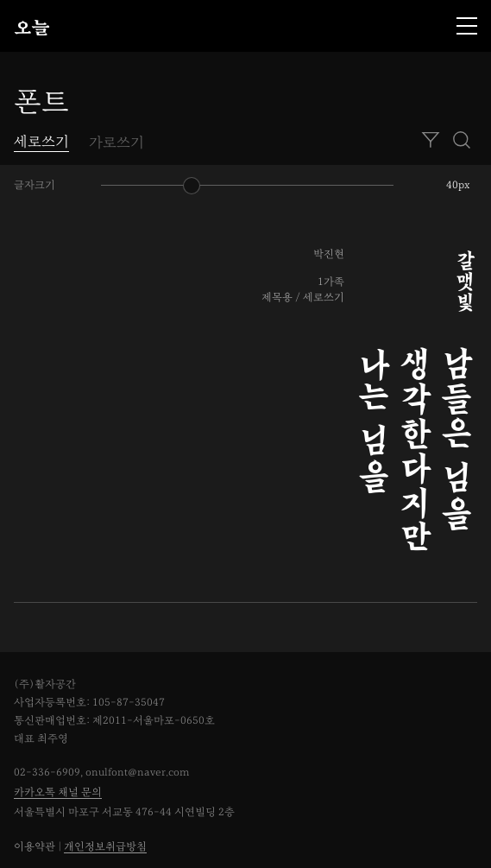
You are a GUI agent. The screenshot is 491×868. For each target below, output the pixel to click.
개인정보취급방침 (105, 847)
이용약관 (35, 847)
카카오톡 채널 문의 (58, 792)
